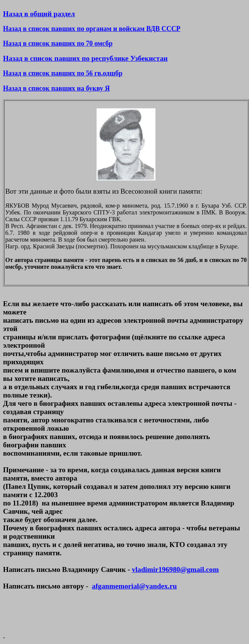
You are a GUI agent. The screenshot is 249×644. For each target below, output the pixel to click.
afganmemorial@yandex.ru (134, 586)
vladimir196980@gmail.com (175, 569)
